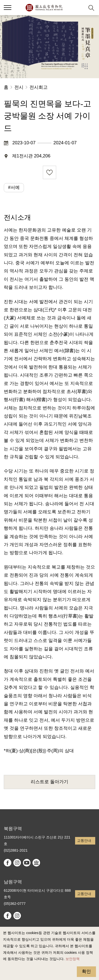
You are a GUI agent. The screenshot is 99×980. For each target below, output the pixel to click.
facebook (8, 863)
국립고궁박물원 (44, 8)
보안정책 (73, 959)
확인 (86, 971)
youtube (27, 863)
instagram (17, 863)
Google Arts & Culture (36, 863)
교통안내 (84, 841)
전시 (19, 87)
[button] (79, 8)
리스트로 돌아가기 (49, 782)
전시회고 (39, 87)
